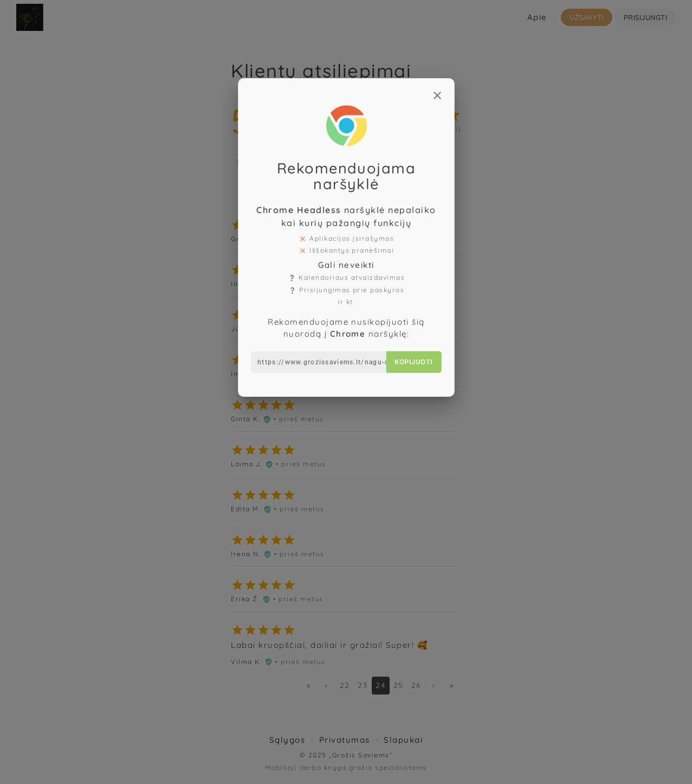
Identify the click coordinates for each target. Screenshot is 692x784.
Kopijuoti (410, 342)
